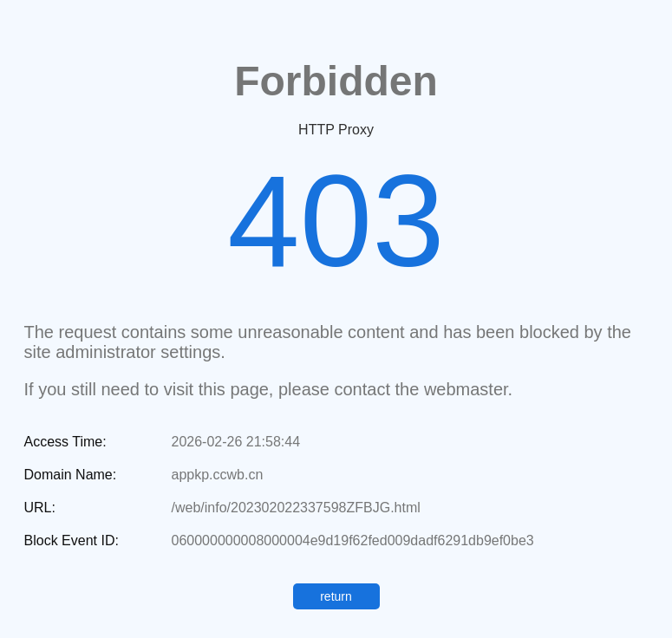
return (336, 596)
